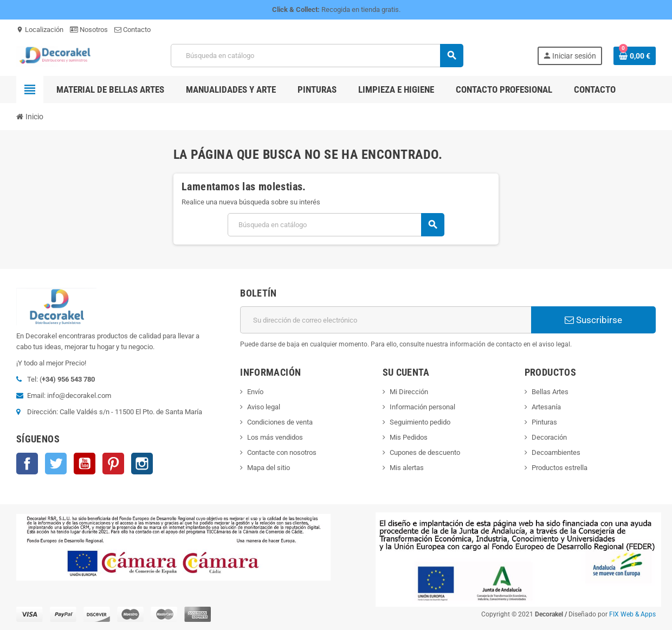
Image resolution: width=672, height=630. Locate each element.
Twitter (56, 464)
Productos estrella (560, 468)
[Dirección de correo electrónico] (386, 320)
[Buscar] (317, 56)
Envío (255, 392)
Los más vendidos (275, 437)
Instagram (142, 464)
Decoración (549, 437)
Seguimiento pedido (420, 422)
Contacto (133, 30)
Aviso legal (264, 407)
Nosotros (89, 30)
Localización (40, 30)
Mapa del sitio (269, 468)
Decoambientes (556, 452)
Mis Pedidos (409, 437)
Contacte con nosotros (282, 452)
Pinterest (113, 464)
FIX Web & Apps (632, 614)
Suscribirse (593, 320)
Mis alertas (407, 468)
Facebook (27, 464)
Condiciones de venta (280, 422)
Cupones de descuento (425, 452)
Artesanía (546, 407)
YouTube (85, 464)
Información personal (422, 407)
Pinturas (544, 422)
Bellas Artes (550, 392)
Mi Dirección (409, 392)
